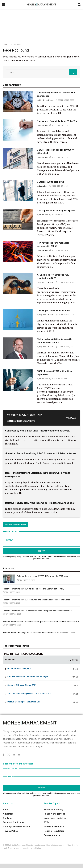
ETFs (46, 822)
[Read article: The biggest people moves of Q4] (18, 319)
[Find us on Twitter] (9, 755)
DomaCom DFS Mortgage (19, 668)
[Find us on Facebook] (4, 755)
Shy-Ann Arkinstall (47, 100)
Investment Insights (55, 818)
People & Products (54, 826)
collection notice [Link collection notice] (28, 556)
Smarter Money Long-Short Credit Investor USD (30, 693)
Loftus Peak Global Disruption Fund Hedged (28, 676)
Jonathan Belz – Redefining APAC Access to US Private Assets (41, 453)
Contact (7, 818)
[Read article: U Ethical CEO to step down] (18, 191)
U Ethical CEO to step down (51, 182)
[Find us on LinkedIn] (14, 755)
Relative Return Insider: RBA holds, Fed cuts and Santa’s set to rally (33, 589)
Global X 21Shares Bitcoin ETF (21, 685)
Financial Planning (54, 809)
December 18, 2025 (26, 580)
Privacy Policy (10, 831)
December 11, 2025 (12, 592)
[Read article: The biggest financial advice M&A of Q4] (18, 130)
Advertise (8, 814)
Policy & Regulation (54, 831)
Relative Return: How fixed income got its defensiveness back (40, 503)
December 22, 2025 (59, 250)
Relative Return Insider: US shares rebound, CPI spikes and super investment (38, 611)
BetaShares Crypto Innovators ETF (24, 702)
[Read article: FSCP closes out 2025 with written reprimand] (18, 380)
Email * (10, 540)
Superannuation (52, 835)
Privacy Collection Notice (16, 826)
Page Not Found (16, 44)
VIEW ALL (71, 418)
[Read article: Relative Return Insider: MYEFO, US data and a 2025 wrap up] (9, 579)
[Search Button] (79, 4)
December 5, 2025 (12, 603)
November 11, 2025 (66, 632)
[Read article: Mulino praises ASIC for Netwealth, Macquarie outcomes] (18, 348)
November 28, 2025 (12, 614)
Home (5, 44)
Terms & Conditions (14, 822)
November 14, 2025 (12, 625)
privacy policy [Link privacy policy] (16, 556)
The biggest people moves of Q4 (53, 310)
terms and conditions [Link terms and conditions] (47, 556)
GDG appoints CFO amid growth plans (56, 210)
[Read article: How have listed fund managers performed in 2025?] (18, 252)
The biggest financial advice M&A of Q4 (57, 121)
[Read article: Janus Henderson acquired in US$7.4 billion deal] (18, 159)
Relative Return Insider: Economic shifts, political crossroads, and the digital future (41, 621)
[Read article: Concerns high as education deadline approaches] (18, 101)
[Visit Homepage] (41, 5)
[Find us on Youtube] (19, 755)
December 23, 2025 (65, 100)
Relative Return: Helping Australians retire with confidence (30, 632)
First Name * (12, 532)
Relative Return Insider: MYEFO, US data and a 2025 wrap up (44, 576)
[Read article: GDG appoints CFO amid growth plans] (18, 219)
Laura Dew (43, 125)
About (6, 809)
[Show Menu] (4, 4)
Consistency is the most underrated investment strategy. (37, 430)
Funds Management (54, 814)
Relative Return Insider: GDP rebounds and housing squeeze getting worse (37, 600)
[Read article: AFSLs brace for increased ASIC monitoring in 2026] (18, 284)
